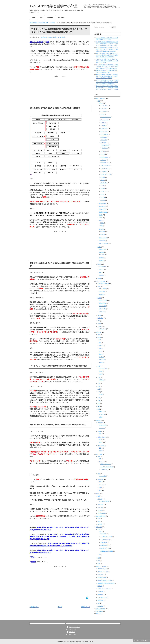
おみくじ (101, 345)
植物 (100, 434)
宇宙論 (101, 221)
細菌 (100, 459)
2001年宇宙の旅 (102, 577)
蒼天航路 (100, 586)
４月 (99, 383)
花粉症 (101, 487)
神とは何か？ (102, 209)
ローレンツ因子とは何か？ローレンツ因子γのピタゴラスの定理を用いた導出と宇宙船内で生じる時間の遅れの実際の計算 (107, 82)
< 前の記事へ (34, 607)
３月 (99, 378)
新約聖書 (101, 261)
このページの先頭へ (142, 640)
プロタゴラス (105, 145)
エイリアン (100, 606)
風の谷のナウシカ (102, 569)
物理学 (101, 439)
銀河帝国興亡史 (104, 545)
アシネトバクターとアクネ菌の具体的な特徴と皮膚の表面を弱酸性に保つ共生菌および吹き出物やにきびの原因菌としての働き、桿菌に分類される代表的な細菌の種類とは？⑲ (59, 537)
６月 (99, 389)
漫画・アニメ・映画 (101, 567)
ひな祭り (101, 380)
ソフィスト (103, 143)
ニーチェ (103, 200)
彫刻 (99, 564)
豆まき (101, 371)
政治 (99, 518)
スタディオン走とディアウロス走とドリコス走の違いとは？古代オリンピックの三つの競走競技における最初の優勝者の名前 (107, 67)
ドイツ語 (100, 499)
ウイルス (101, 462)
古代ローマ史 (102, 303)
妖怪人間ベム (101, 595)
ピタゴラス (103, 123)
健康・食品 (100, 479)
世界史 (99, 298)
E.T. (99, 603)
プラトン (103, 154)
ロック (102, 186)
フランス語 (100, 505)
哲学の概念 (102, 206)
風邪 (99, 474)
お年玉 (101, 351)
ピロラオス (103, 126)
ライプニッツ (104, 191)
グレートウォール (102, 597)
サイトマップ (72, 629)
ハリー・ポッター (105, 540)
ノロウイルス (104, 470)
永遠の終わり (104, 542)
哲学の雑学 (102, 241)
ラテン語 (100, 510)
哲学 (99, 101)
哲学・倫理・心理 (101, 99)
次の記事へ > (86, 607)
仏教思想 (103, 234)
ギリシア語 (100, 508)
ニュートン (102, 428)
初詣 (100, 343)
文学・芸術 (99, 527)
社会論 (101, 218)
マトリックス (101, 575)
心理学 (99, 264)
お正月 (99, 337)
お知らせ (98, 613)
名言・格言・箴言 (104, 244)
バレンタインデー (104, 368)
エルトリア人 (102, 309)
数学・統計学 (101, 446)
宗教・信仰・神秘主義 (103, 284)
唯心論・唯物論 (103, 212)
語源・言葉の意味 (101, 609)
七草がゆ (101, 363)
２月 (99, 366)
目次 (41, 18)
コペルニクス (102, 425)
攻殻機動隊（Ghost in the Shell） (106, 583)
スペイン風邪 (102, 476)
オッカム (103, 177)
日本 (99, 321)
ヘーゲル (103, 197)
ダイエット (102, 485)
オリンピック (102, 329)
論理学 (99, 278)
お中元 (101, 394)
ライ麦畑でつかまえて (106, 537)
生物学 (50, 37)
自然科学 (44, 37)
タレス (102, 114)
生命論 (101, 215)
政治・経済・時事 (101, 516)
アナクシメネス (104, 120)
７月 (99, 392)
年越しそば (102, 411)
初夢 (100, 348)
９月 (99, 400)
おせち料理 (102, 360)
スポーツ (100, 327)
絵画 (99, 561)
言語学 (99, 324)
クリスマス (102, 414)
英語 (99, 496)
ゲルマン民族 (102, 306)
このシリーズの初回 (36, 42)
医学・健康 (57, 37)
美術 (99, 558)
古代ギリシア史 (103, 300)
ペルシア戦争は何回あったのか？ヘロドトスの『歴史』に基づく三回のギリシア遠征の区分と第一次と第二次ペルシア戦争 (107, 49)
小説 (100, 532)
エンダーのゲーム (105, 548)
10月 (99, 403)
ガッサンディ (104, 183)
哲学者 (101, 103)
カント (102, 194)
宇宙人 (102, 223)
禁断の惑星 (100, 600)
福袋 (100, 340)
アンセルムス (104, 171)
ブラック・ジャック (103, 572)
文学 (99, 529)
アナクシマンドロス (106, 117)
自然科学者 (100, 423)
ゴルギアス (105, 148)
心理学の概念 (102, 266)
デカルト (103, 180)
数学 (100, 448)
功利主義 (101, 252)
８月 (99, 398)
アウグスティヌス (105, 163)
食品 (100, 490)
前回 (48, 42)
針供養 (101, 374)
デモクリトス (104, 140)
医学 (63, 37)
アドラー (101, 275)
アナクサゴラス (104, 134)
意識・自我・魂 (103, 238)
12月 (99, 409)
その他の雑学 (100, 611)
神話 (99, 286)
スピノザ (103, 189)
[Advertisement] (60, 91)
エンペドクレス (104, 131)
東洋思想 (101, 229)
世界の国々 (100, 318)
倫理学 (99, 247)
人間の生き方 (102, 249)
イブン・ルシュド (105, 169)
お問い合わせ (61, 18)
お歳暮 (101, 417)
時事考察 (100, 524)
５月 (99, 386)
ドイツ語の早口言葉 (104, 501)
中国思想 (103, 232)
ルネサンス (102, 312)
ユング (101, 272)
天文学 (101, 442)
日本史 (99, 315)
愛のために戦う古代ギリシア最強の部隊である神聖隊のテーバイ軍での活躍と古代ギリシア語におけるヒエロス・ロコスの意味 (107, 88)
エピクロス (103, 160)
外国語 (98, 494)
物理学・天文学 (102, 437)
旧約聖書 (101, 258)
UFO (102, 226)
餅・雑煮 (101, 357)
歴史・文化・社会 (101, 281)
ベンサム (103, 254)
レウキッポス (104, 137)
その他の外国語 (102, 513)
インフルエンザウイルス (107, 467)
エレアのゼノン (104, 108)
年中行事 (98, 332)
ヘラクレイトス (104, 128)
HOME (34, 18)
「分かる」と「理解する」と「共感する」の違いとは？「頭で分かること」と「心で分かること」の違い (107, 61)
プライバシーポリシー (75, 627)
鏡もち (101, 354)
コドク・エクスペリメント (104, 589)
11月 (99, 406)
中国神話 (101, 295)
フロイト (101, 269)
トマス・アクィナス (106, 174)
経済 (99, 521)
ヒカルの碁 (100, 592)
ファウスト (103, 534)
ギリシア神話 (102, 289)
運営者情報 (50, 18)
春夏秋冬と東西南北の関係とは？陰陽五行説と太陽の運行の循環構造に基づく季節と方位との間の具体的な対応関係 (107, 76)
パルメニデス (104, 106)
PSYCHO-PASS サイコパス (105, 580)
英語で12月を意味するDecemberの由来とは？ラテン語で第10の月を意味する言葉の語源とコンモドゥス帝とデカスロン (107, 55)
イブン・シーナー (105, 166)
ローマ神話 (102, 292)
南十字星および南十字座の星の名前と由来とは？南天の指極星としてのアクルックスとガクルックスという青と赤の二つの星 (107, 44)
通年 (99, 335)
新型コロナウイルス (106, 464)
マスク (101, 482)
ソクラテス (103, 151)
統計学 (101, 451)
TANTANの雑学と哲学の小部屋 (54, 6)
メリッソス (103, 111)
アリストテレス (104, 157)
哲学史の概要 (102, 203)
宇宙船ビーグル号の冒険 (107, 551)
